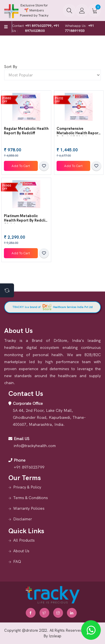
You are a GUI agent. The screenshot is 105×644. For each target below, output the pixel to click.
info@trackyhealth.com (35, 446)
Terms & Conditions (31, 498)
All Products (24, 540)
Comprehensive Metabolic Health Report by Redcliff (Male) (78, 133)
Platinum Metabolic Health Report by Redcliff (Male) (26, 220)
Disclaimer (23, 519)
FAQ (17, 561)
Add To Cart (21, 166)
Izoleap (55, 636)
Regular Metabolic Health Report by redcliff (26, 131)
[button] (69, 10)
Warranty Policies (29, 508)
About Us (21, 551)
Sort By (11, 67)
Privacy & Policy (27, 487)
